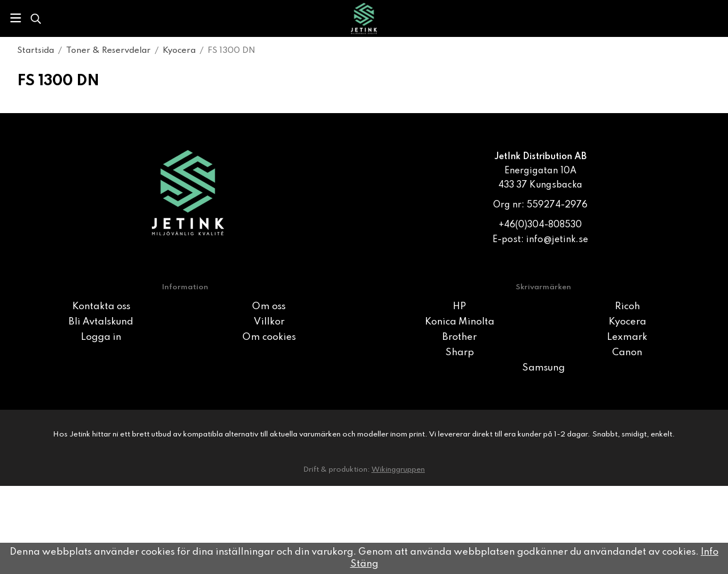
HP (459, 307)
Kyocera (627, 322)
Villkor (269, 322)
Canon (627, 353)
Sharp (460, 353)
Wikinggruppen (398, 470)
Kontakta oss (101, 307)
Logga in (101, 337)
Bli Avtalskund (101, 322)
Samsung (543, 368)
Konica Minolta (460, 322)
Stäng (364, 564)
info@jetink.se (557, 240)
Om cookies (269, 337)
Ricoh (627, 307)
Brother (460, 337)
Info (710, 552)
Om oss (269, 307)
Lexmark (627, 337)
